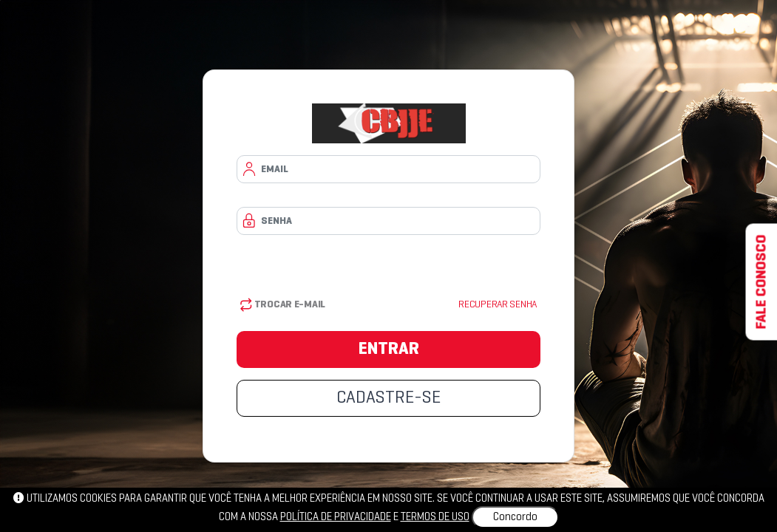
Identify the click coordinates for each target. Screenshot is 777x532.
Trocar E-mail (283, 305)
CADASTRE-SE (388, 398)
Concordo (515, 517)
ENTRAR (389, 349)
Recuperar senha (498, 305)
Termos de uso (435, 517)
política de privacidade (336, 517)
